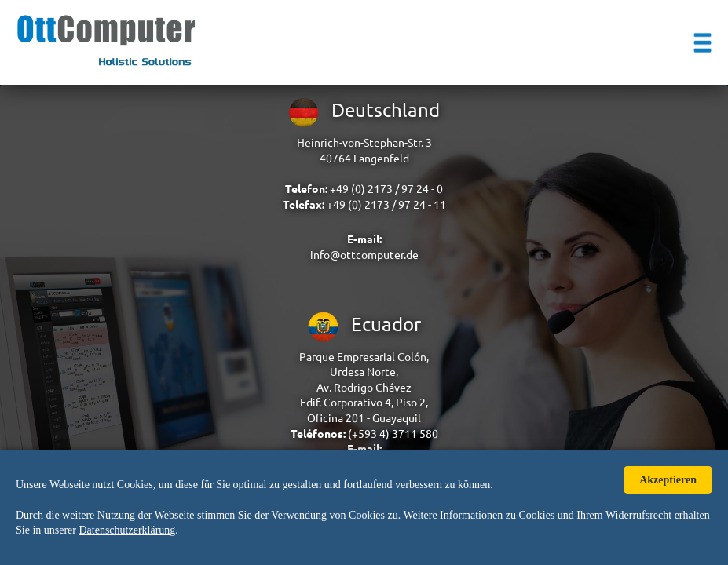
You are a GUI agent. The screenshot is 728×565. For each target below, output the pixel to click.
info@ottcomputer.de (364, 255)
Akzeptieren (668, 480)
